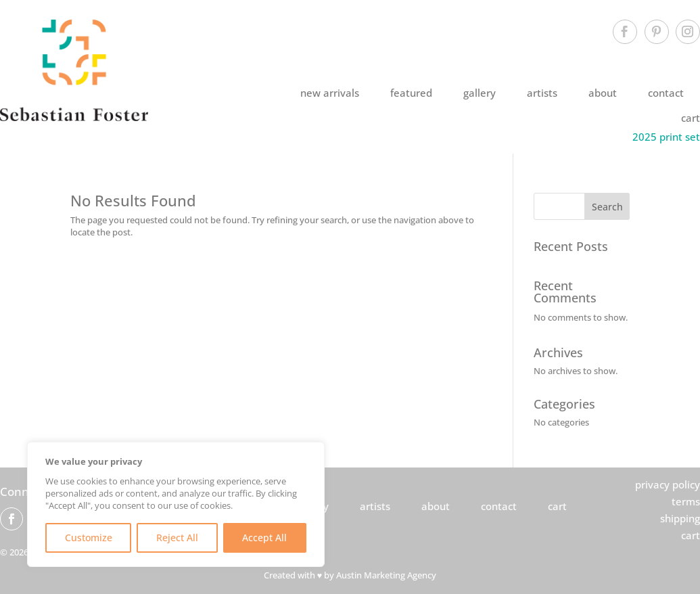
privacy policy (668, 484)
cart (691, 118)
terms (686, 501)
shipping (680, 518)
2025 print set (666, 137)
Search (607, 207)
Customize (89, 538)
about (603, 93)
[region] (176, 504)
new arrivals (330, 93)
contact (666, 93)
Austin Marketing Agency (386, 575)
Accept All (264, 538)
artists (542, 93)
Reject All (177, 538)
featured (411, 93)
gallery (480, 93)
